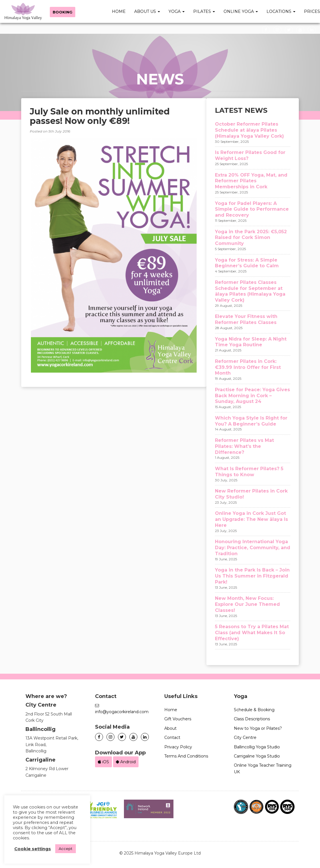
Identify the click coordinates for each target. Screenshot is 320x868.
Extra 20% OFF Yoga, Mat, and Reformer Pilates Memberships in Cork (251, 181)
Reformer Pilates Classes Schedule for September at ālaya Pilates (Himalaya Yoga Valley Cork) (250, 291)
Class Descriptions (252, 719)
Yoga (177, 11)
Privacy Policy (178, 747)
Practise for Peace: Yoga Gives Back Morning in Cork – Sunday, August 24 (252, 396)
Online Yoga (241, 11)
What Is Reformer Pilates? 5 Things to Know (249, 472)
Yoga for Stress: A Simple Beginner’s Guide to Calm (247, 263)
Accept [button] (66, 849)
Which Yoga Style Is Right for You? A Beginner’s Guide (251, 421)
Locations (281, 11)
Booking (63, 12)
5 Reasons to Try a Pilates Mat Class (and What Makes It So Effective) (252, 633)
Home (119, 11)
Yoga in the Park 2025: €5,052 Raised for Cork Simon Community (251, 238)
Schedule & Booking (254, 710)
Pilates (204, 11)
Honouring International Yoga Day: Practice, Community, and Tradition (253, 548)
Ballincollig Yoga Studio (257, 747)
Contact (172, 737)
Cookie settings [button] (33, 849)
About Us (147, 11)
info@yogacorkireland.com (122, 712)
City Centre (245, 737)
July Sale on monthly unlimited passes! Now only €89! (100, 116)
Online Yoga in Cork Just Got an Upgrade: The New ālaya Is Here (251, 519)
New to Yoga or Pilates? (258, 728)
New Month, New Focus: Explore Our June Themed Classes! (247, 604)
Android (126, 762)
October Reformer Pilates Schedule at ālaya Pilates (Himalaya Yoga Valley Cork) (249, 130)
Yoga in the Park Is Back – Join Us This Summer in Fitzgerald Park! (252, 576)
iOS (103, 762)
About (170, 728)
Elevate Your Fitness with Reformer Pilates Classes (246, 319)
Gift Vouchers (178, 719)
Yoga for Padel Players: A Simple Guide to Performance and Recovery (252, 209)
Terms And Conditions (186, 756)
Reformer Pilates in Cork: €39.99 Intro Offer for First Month (248, 367)
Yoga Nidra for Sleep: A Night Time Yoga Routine (251, 342)
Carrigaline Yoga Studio (257, 756)
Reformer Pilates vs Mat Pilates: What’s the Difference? (244, 446)
